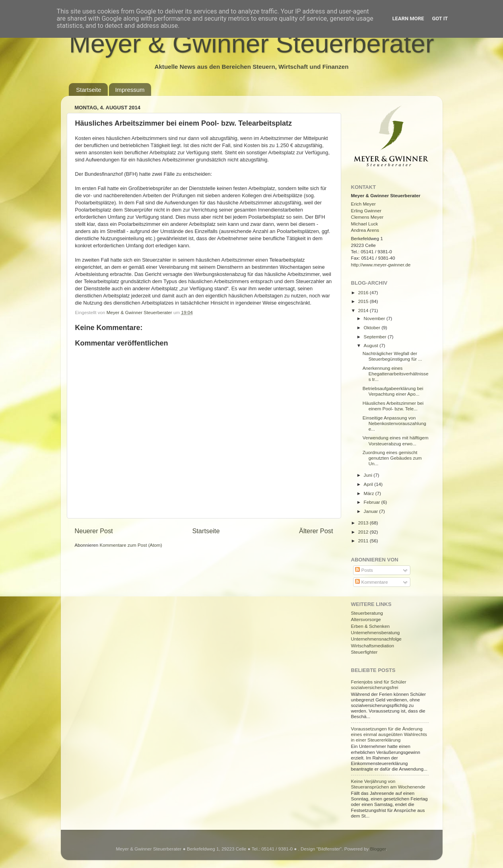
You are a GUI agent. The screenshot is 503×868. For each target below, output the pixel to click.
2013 (364, 523)
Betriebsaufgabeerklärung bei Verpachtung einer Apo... (393, 391)
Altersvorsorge (366, 619)
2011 (364, 541)
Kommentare (371, 582)
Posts (364, 570)
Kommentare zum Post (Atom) (131, 545)
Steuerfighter (364, 652)
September (376, 337)
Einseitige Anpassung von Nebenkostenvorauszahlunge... (394, 423)
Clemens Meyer (367, 217)
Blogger (378, 849)
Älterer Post (316, 531)
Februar (373, 502)
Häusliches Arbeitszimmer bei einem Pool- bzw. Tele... (393, 406)
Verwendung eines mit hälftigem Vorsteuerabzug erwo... (396, 440)
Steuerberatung (367, 613)
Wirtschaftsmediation (373, 646)
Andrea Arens (365, 230)
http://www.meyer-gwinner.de (381, 265)
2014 (364, 310)
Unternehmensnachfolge (376, 639)
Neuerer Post (94, 531)
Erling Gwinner (366, 211)
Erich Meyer (363, 204)
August (372, 345)
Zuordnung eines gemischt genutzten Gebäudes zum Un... (392, 458)
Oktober (373, 327)
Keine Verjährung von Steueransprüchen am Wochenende (388, 784)
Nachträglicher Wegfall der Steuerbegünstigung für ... (392, 356)
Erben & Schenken (370, 626)
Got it (440, 18)
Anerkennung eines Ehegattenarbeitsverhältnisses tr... (396, 374)
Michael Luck (365, 224)
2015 (364, 301)
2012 (364, 532)
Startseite (88, 90)
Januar (372, 511)
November (375, 318)
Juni (369, 475)
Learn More (408, 18)
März (370, 493)
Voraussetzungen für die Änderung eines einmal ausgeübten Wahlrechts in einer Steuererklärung (389, 734)
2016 (364, 292)
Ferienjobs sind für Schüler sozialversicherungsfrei (379, 684)
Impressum (130, 90)
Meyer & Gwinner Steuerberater (252, 44)
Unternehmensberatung (376, 632)
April (369, 484)
